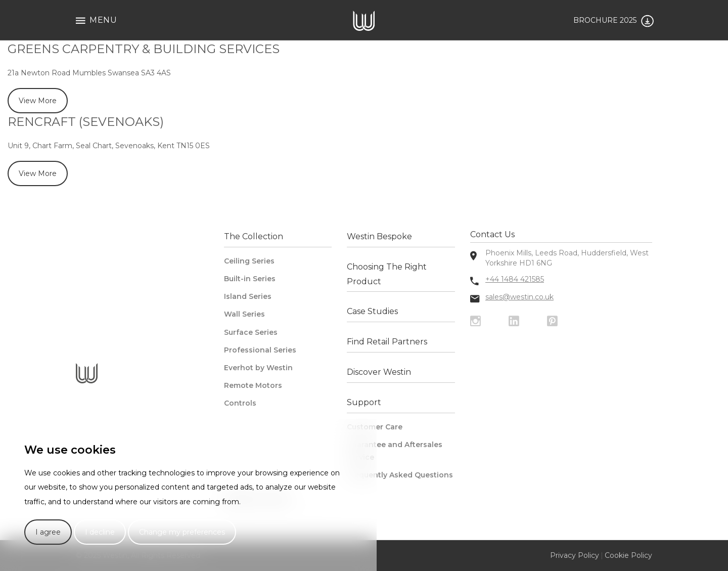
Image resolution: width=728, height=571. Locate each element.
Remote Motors (253, 385)
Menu (97, 21)
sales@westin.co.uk (519, 297)
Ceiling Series (249, 261)
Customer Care (375, 427)
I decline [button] (100, 532)
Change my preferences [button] (182, 532)
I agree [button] (48, 532)
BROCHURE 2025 (613, 21)
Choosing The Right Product (387, 274)
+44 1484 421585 (515, 279)
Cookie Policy (628, 555)
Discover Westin (379, 372)
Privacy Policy (575, 555)
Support (364, 402)
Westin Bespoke (379, 236)
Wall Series (244, 314)
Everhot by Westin (258, 368)
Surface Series (251, 332)
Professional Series (260, 350)
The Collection (254, 236)
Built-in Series (250, 279)
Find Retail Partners (387, 342)
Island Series (248, 296)
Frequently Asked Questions (400, 475)
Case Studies (372, 311)
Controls (240, 403)
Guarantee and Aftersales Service (395, 451)
